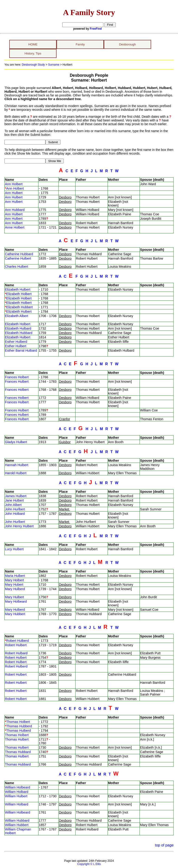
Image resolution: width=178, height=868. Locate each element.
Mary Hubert (14, 585)
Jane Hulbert (14, 500)
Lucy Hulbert (14, 549)
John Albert (13, 505)
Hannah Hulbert (17, 465)
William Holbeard (17, 787)
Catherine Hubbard (19, 254)
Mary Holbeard (16, 601)
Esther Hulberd (16, 342)
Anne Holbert (15, 227)
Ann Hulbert (14, 193)
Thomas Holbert (18, 722)
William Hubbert (17, 825)
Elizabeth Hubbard (19, 333)
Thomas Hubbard (18, 752)
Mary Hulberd (15, 589)
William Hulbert (16, 796)
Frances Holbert (17, 377)
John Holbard (15, 514)
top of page (164, 845)
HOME (33, 44)
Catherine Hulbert (18, 258)
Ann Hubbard (15, 210)
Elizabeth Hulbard (18, 328)
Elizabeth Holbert (19, 294)
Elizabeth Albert (16, 316)
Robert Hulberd (18, 641)
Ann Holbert (14, 184)
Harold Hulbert (16, 473)
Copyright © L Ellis (89, 864)
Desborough (128, 44)
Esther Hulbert (16, 346)
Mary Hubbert (15, 614)
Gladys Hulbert (16, 442)
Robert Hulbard (16, 653)
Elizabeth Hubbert (19, 307)
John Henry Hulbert (19, 526)
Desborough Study (33, 65)
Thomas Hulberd (19, 731)
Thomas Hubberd (19, 726)
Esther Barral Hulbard (21, 350)
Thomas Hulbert (17, 739)
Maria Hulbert (15, 576)
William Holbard (17, 792)
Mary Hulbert (14, 597)
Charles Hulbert (16, 267)
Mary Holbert (14, 580)
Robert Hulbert (16, 645)
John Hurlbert (15, 509)
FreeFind (96, 29)
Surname (54, 65)
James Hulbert (16, 496)
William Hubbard (17, 820)
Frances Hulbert (17, 382)
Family (80, 44)
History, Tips (33, 53)
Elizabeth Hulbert (18, 289)
